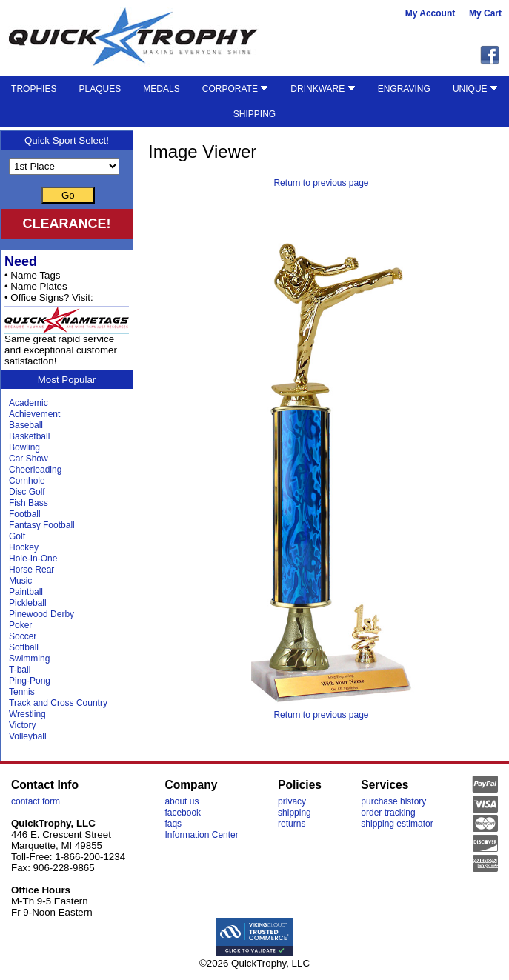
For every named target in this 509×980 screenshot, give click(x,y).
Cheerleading (35, 470)
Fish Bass (29, 503)
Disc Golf (27, 492)
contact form (36, 801)
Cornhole (27, 481)
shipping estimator (397, 824)
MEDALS (161, 89)
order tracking (388, 813)
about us (182, 801)
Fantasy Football (42, 525)
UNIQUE (475, 89)
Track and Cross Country (58, 703)
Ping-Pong (30, 681)
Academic (29, 403)
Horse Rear (31, 570)
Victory (22, 725)
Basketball (29, 436)
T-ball (20, 670)
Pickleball (28, 603)
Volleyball (28, 736)
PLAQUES (100, 89)
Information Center (201, 835)
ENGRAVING (404, 89)
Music (20, 581)
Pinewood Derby (41, 614)
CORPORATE (235, 89)
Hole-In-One (33, 559)
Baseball (26, 425)
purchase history (393, 801)
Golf (17, 536)
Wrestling (27, 714)
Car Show (29, 459)
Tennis (22, 692)
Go (68, 195)
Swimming (29, 659)
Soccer (23, 636)
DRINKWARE (323, 89)
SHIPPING (254, 114)
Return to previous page (321, 183)
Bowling (24, 447)
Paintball (26, 592)
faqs (173, 824)
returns (292, 824)
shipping (295, 813)
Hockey (24, 547)
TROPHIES (34, 89)
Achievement (34, 414)
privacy (292, 801)
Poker (20, 625)
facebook (183, 813)
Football (25, 514)
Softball (24, 647)
